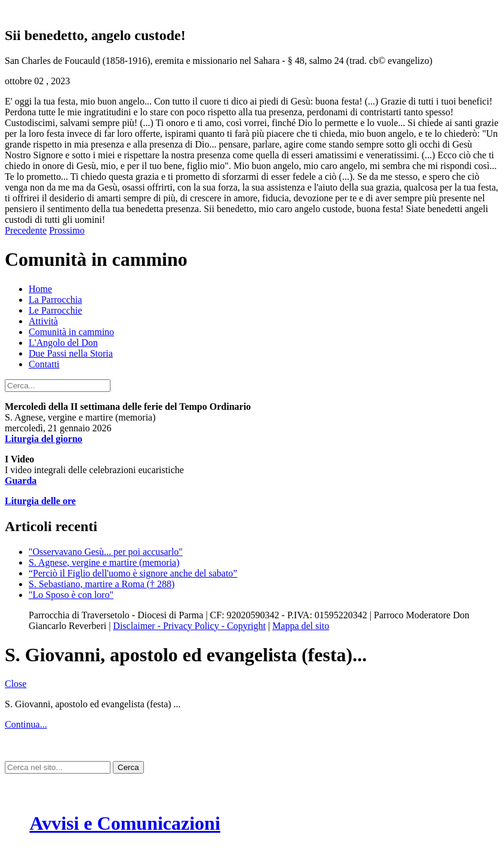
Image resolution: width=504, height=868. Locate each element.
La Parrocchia (55, 300)
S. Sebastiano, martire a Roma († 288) (102, 584)
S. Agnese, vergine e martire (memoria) (104, 562)
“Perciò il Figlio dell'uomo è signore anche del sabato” (133, 573)
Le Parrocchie (55, 310)
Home (40, 289)
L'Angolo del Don (63, 343)
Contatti (44, 364)
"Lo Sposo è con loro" (71, 595)
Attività (43, 321)
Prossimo (67, 230)
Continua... (26, 724)
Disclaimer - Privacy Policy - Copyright (189, 626)
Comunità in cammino (71, 332)
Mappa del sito (301, 626)
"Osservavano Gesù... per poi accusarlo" (106, 552)
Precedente (26, 230)
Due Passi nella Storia (71, 353)
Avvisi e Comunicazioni (125, 823)
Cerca (128, 767)
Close (16, 684)
